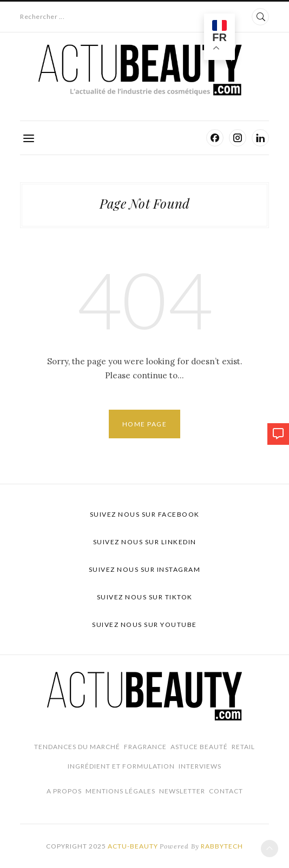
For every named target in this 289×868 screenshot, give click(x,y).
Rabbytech (222, 846)
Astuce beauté (199, 747)
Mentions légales (120, 791)
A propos (64, 791)
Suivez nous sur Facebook (145, 514)
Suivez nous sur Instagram (145, 569)
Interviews (200, 766)
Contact (226, 791)
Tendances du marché (77, 747)
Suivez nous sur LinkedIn (145, 542)
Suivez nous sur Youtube (144, 625)
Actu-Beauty (133, 846)
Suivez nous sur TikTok (145, 597)
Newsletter (182, 791)
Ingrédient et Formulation (121, 766)
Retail (243, 747)
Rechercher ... (42, 16)
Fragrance (145, 747)
